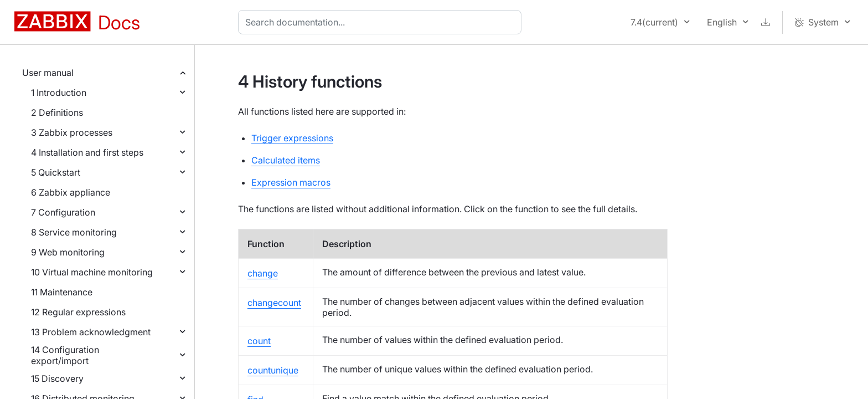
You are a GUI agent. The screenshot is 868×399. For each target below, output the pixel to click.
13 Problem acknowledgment (91, 332)
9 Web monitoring (68, 252)
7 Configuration (63, 212)
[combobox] (382, 22)
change (263, 273)
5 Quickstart (56, 172)
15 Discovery (57, 378)
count (259, 341)
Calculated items (286, 160)
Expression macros (291, 182)
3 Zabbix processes (72, 132)
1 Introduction (59, 93)
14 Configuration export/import (65, 355)
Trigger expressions (292, 138)
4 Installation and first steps (87, 152)
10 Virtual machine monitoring (92, 272)
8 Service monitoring (74, 232)
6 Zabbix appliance (71, 192)
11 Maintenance (62, 292)
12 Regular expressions (78, 312)
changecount (274, 303)
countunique (273, 370)
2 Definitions (57, 112)
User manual (48, 73)
